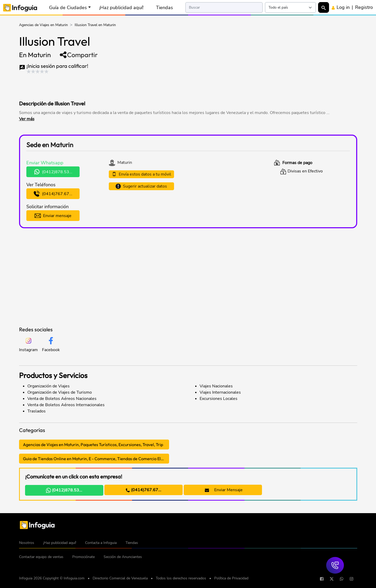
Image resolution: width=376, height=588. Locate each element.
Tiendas (165, 8)
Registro (364, 7)
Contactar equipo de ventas (41, 557)
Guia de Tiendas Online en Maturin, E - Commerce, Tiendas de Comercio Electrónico (96, 459)
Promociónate (83, 557)
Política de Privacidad (231, 578)
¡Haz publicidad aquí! (121, 8)
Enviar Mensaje (224, 490)
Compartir (78, 55)
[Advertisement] (119, 86)
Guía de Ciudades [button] (68, 8)
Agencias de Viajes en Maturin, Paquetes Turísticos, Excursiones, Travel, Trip (93, 445)
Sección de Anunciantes (123, 557)
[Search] (224, 7)
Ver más (27, 119)
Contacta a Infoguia (101, 543)
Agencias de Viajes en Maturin (43, 25)
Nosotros (27, 543)
